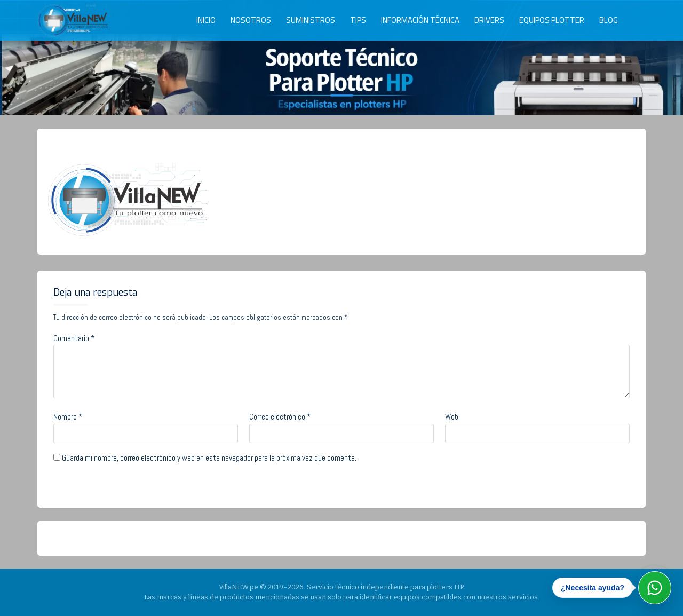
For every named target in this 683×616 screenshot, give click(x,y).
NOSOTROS (251, 20)
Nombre (68, 417)
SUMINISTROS (311, 20)
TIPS (358, 20)
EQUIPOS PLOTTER (552, 20)
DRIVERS (489, 20)
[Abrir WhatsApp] (655, 588)
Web (452, 417)
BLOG (609, 20)
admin (142, 146)
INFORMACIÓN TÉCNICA (420, 20)
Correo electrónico (280, 417)
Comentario (74, 338)
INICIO (206, 20)
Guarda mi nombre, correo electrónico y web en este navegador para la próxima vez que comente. (209, 458)
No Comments (198, 146)
